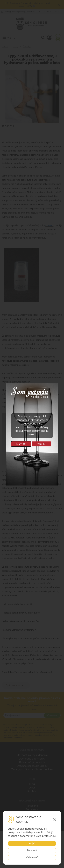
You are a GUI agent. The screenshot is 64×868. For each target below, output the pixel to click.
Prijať (32, 843)
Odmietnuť (32, 857)
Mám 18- (41, 444)
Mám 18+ (21, 444)
